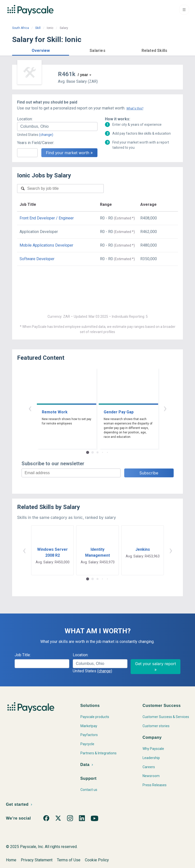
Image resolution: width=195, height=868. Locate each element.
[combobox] (57, 127)
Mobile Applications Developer (46, 245)
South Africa (21, 28)
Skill (38, 28)
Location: (25, 119)
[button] (41, 50)
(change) (46, 135)
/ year (83, 75)
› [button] (165, 408)
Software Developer (37, 259)
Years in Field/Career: (36, 143)
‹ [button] (30, 408)
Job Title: (23, 655)
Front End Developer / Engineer (47, 218)
